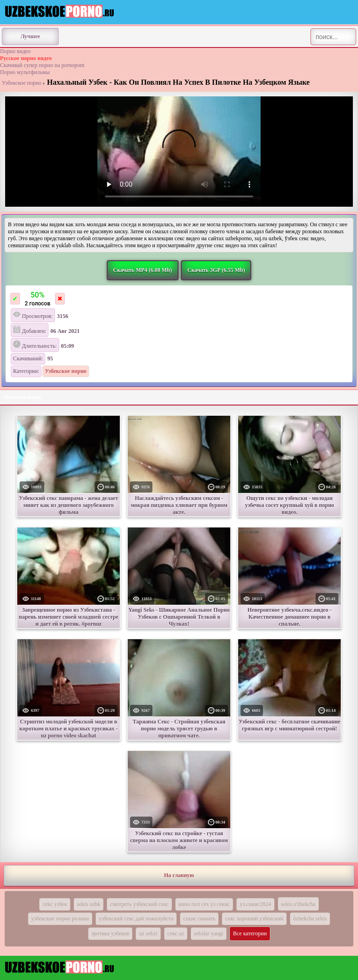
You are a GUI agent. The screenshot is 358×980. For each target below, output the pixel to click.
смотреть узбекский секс (139, 904)
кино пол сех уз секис (204, 904)
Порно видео (15, 51)
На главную (179, 875)
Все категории (250, 933)
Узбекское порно (22, 83)
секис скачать (199, 919)
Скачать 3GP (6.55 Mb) (216, 270)
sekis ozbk (89, 904)
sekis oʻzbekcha (298, 904)
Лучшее (30, 36)
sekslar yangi (209, 933)
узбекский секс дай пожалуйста (136, 919)
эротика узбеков (110, 933)
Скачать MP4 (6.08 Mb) (143, 270)
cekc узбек (55, 904)
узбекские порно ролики (60, 919)
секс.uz (176, 933)
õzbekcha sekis (310, 919)
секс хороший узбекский (254, 919)
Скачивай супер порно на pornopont (42, 65)
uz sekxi (148, 933)
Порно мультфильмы (25, 72)
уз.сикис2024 (255, 904)
